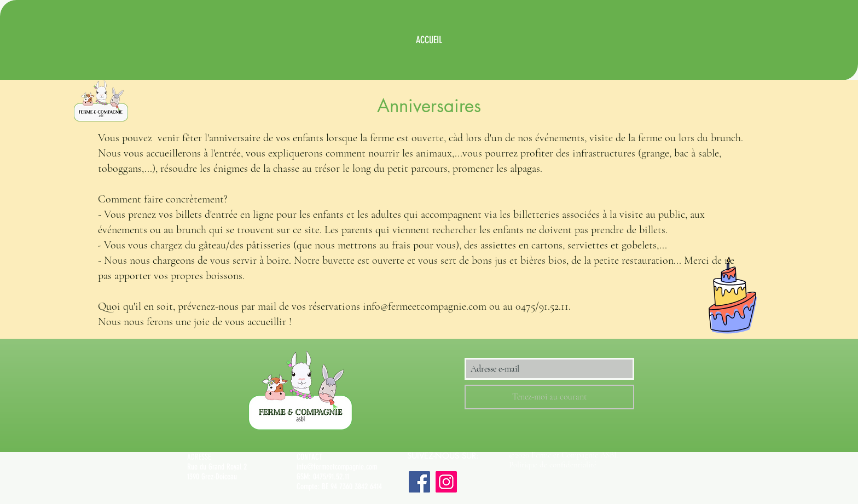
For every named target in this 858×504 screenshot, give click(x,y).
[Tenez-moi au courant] (549, 397)
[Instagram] (446, 482)
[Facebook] (419, 482)
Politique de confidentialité (553, 465)
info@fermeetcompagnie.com (337, 467)
